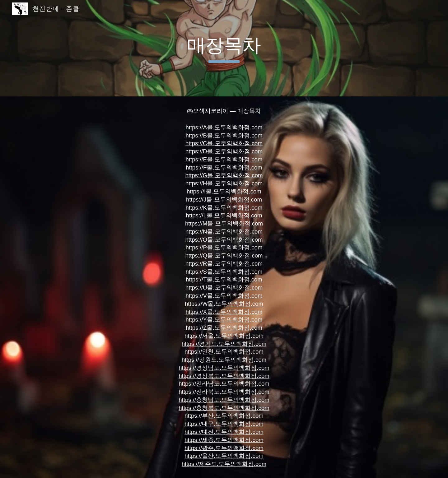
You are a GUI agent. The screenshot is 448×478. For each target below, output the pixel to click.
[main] (224, 48)
